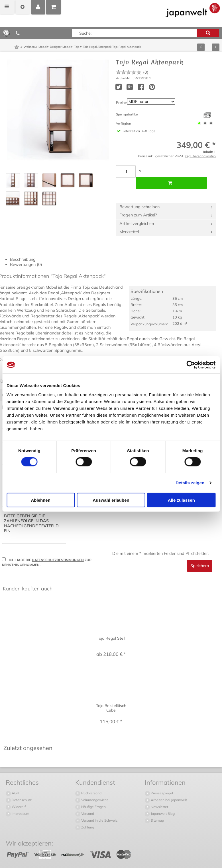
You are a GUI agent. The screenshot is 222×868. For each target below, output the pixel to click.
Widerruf (18, 795)
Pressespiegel (161, 782)
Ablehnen (41, 500)
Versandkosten (98, 860)
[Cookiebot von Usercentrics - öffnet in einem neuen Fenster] (191, 365)
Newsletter (159, 795)
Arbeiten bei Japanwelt (168, 789)
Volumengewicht (94, 789)
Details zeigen (190, 483)
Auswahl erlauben (111, 500)
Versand (87, 802)
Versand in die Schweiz (99, 809)
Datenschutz (21, 789)
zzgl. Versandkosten (200, 156)
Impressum (20, 802)
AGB (15, 782)
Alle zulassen (181, 500)
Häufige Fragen (93, 795)
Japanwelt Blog (162, 802)
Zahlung (87, 816)
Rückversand (91, 782)
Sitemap (157, 809)
